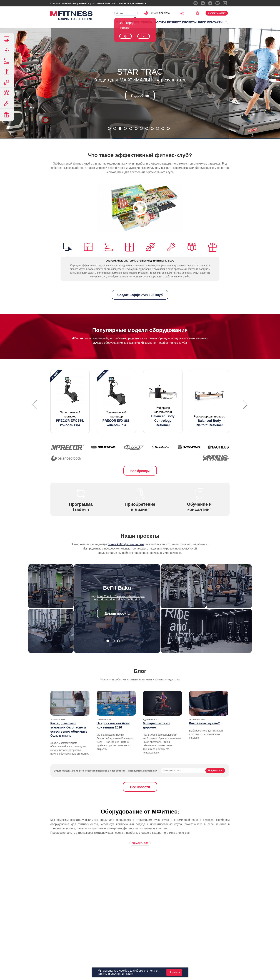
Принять (174, 972)
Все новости (140, 787)
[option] (70, 401)
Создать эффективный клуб (140, 295)
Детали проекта (117, 614)
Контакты (215, 22)
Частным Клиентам (103, 4)
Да (125, 36)
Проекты (189, 22)
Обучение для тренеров (132, 4)
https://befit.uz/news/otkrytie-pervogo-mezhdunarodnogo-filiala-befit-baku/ (119, 598)
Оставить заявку (217, 13)
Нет (144, 36)
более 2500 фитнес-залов (126, 544)
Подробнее (140, 96)
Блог (202, 22)
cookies (124, 971)
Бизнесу (84, 4)
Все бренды (140, 471)
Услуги (160, 22)
